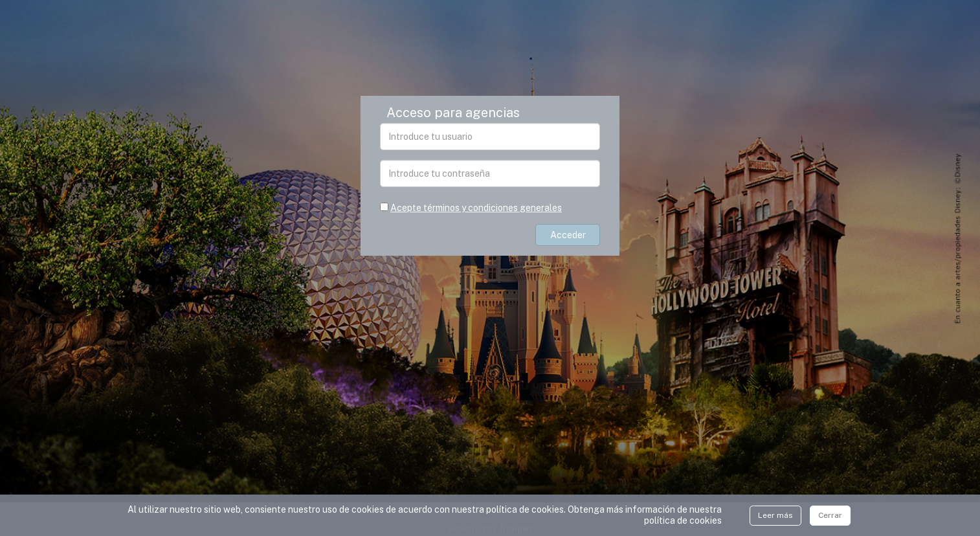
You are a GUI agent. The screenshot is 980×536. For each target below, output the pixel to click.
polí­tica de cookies (683, 520)
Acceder (568, 235)
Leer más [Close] (775, 515)
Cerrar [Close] (830, 515)
